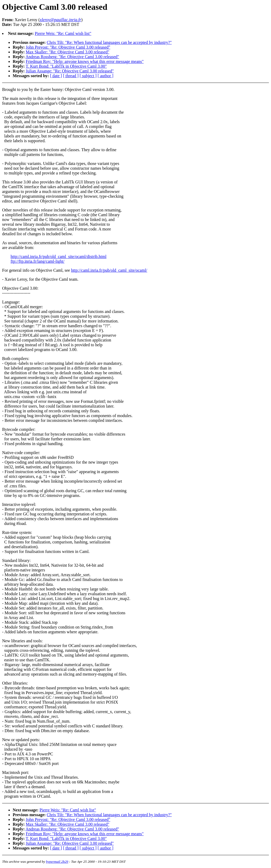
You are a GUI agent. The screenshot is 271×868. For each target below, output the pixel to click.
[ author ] (106, 76)
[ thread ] (71, 76)
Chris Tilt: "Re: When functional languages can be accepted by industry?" (109, 42)
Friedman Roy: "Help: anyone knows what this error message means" (85, 61)
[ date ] (56, 76)
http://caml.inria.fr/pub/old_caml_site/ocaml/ (109, 270)
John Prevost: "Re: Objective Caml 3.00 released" (68, 47)
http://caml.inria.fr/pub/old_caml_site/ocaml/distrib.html (58, 257)
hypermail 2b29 (57, 862)
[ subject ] (88, 76)
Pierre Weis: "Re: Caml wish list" (63, 33)
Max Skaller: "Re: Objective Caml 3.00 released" (67, 52)
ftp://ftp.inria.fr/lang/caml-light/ (38, 261)
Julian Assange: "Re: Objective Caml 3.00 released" (70, 71)
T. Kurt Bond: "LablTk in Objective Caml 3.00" (66, 66)
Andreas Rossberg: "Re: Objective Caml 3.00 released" (72, 57)
